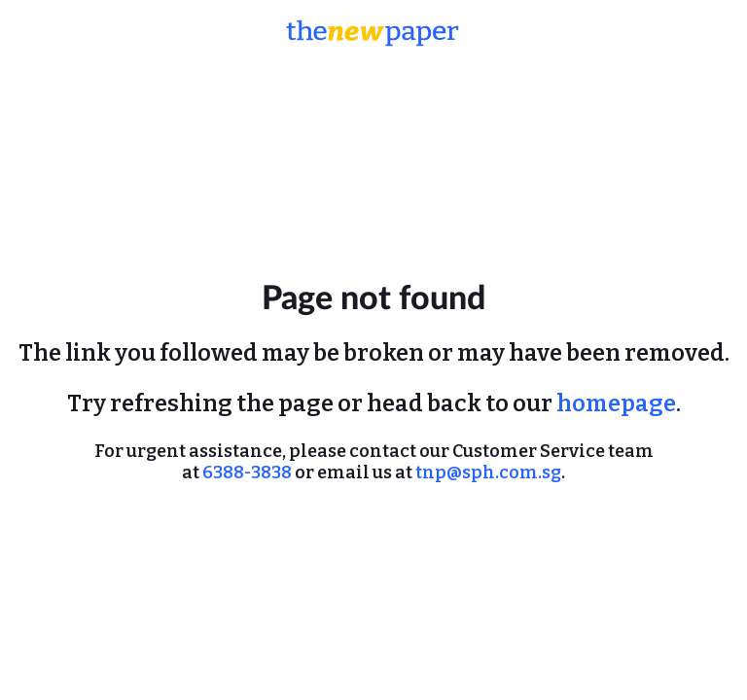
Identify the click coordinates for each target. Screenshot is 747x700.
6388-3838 (247, 472)
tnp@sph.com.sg (488, 472)
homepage (616, 403)
